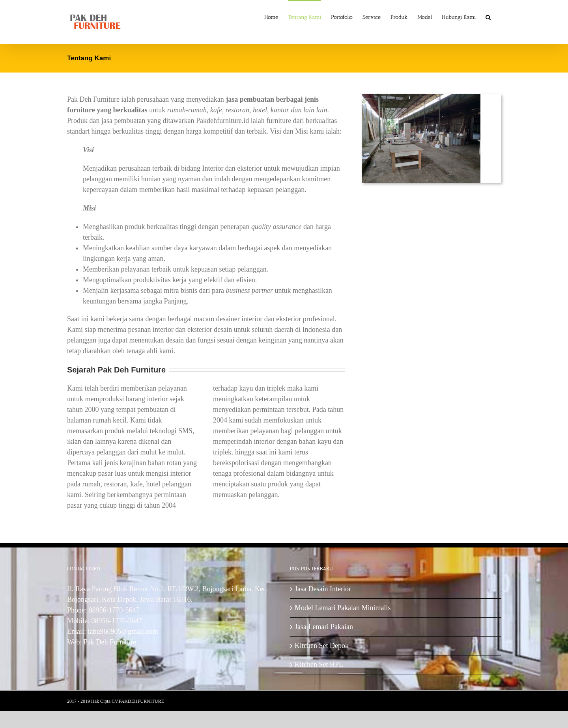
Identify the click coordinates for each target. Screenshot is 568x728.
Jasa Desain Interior (323, 589)
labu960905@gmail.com (123, 631)
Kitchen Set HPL (319, 665)
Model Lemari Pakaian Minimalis (343, 608)
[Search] (488, 17)
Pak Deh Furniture (110, 642)
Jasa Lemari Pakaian (324, 627)
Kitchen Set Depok (322, 646)
